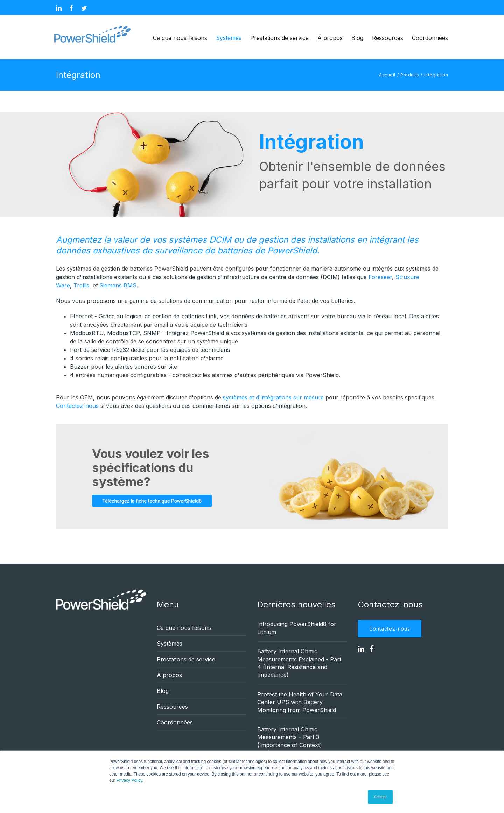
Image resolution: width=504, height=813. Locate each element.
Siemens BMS (118, 285)
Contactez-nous (77, 406)
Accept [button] (380, 797)
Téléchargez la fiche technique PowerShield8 (155, 501)
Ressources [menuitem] (388, 38)
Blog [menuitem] (357, 38)
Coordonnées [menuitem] (430, 38)
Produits (410, 75)
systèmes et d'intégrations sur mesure (273, 397)
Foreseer (380, 277)
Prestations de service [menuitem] (279, 38)
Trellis (81, 285)
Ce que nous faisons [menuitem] (180, 38)
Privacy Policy (129, 780)
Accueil (387, 75)
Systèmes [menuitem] (229, 38)
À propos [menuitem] (330, 38)
